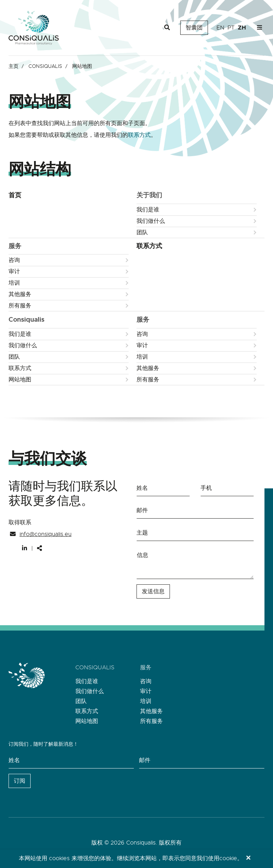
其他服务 (20, 294)
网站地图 (20, 380)
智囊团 (194, 28)
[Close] (248, 858)
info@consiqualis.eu (45, 534)
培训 (14, 283)
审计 (14, 272)
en (220, 28)
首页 (15, 195)
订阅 (20, 781)
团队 (142, 232)
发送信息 (153, 591)
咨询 (14, 260)
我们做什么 (151, 221)
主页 (14, 66)
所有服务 (20, 306)
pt (231, 28)
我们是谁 (148, 210)
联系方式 (139, 135)
